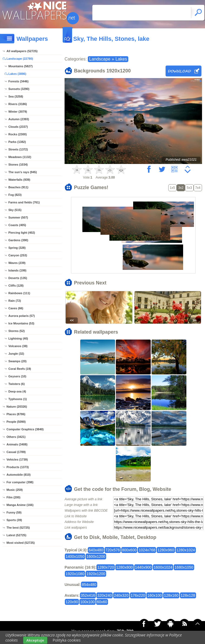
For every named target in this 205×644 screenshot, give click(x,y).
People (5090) (16, 422)
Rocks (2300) (18, 134)
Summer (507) (18, 217)
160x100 (154, 595)
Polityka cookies (67, 640)
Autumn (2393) (19, 119)
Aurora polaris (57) (22, 316)
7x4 (198, 188)
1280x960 (166, 550)
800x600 (129, 550)
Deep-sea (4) (17, 391)
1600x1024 (163, 567)
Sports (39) (14, 520)
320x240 (105, 595)
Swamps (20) (17, 361)
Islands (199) (17, 270)
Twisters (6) (16, 384)
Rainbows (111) (19, 293)
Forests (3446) (19, 81)
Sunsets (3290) (19, 89)
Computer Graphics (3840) (25, 429)
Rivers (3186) (18, 104)
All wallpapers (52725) (22, 51)
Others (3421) (16, 437)
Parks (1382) (17, 142)
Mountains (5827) (21, 66)
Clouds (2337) (18, 127)
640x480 (96, 550)
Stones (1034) (18, 165)
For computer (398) (20, 482)
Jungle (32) (16, 354)
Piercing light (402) (22, 233)
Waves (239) (17, 263)
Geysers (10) (17, 376)
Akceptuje (35, 640)
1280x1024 (186, 550)
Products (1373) (18, 467)
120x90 (72, 602)
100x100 (88, 602)
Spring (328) (17, 248)
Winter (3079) (18, 112)
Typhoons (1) (18, 399)
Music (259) (15, 490)
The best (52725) (18, 528)
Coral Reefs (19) (20, 369)
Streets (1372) (18, 149)
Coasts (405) (17, 225)
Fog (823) (15, 195)
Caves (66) (16, 308)
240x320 (121, 595)
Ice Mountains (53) (21, 323)
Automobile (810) (19, 475)
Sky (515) (15, 210)
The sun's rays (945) (23, 172)
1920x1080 (75, 574)
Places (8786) (16, 414)
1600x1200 (96, 556)
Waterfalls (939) (19, 180)
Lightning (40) (18, 338)
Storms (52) (17, 331)
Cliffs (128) (16, 286)
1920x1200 (96, 574)
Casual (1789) (16, 452)
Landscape (100, 59)
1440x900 (143, 567)
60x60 (102, 602)
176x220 (138, 595)
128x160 (171, 595)
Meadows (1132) (20, 157)
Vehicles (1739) (17, 459)
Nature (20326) (17, 407)
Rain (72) (15, 301)
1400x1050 (75, 556)
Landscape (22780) (20, 59)
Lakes (121, 59)
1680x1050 (184, 567)
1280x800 (125, 567)
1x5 (172, 188)
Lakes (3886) (17, 74)
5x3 (189, 188)
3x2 (181, 188)
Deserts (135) (18, 278)
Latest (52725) (16, 535)
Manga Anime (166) (20, 505)
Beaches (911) (18, 187)
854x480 (89, 585)
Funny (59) (14, 512)
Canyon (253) (18, 255)
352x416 (88, 595)
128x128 (188, 595)
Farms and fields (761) (24, 202)
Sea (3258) (16, 96)
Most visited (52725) (21, 543)
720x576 (113, 550)
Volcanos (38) (18, 346)
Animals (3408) (17, 444)
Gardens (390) (18, 240)
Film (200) (13, 497)
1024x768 (147, 550)
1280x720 (106, 567)
